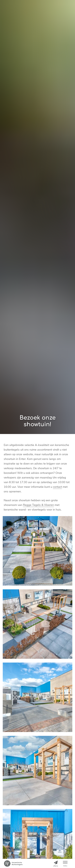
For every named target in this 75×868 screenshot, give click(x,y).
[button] (65, 863)
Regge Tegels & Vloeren (38, 505)
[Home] (13, 864)
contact (57, 487)
